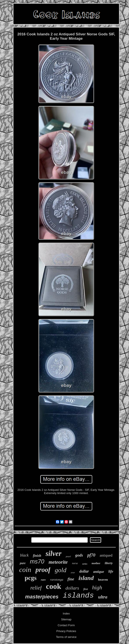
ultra (103, 597)
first (86, 589)
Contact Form (66, 625)
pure (23, 563)
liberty (109, 563)
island (86, 578)
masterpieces (42, 597)
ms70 (37, 562)
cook (54, 586)
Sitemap (66, 619)
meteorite (58, 562)
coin (25, 570)
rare (43, 580)
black (24, 555)
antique (99, 572)
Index (66, 614)
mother (96, 563)
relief (36, 588)
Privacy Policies (66, 631)
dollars (72, 588)
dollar (84, 571)
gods (79, 555)
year (73, 572)
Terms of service (66, 637)
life (111, 571)
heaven (103, 580)
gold (60, 570)
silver (54, 554)
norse (75, 563)
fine (71, 579)
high (97, 587)
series (85, 564)
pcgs (31, 578)
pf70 (91, 555)
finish (37, 556)
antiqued (106, 555)
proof (43, 570)
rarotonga (57, 580)
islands (78, 596)
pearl (68, 556)
